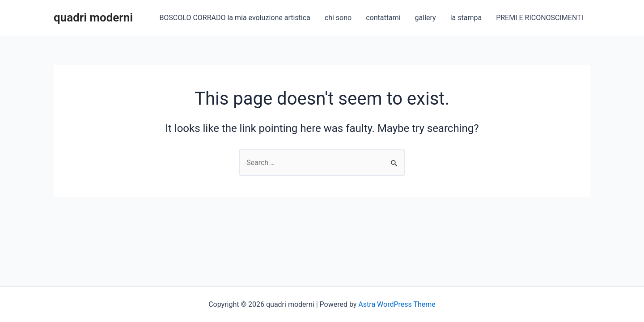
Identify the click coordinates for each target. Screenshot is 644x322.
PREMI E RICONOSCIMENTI (540, 18)
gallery (426, 18)
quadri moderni (93, 17)
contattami (383, 18)
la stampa (466, 18)
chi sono (338, 18)
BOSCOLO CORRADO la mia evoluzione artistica (235, 18)
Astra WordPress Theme (397, 304)
